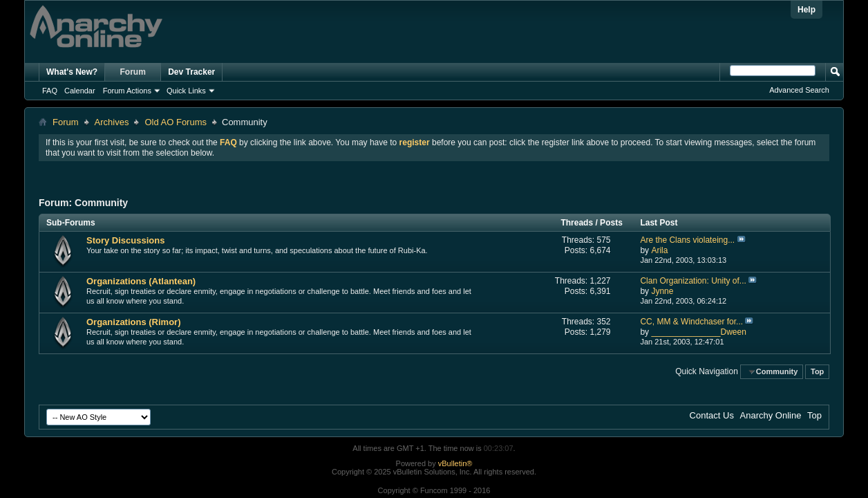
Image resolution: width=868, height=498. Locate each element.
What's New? (72, 72)
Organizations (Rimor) (134, 322)
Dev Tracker (191, 72)
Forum (133, 72)
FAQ (50, 91)
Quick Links (186, 91)
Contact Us (712, 415)
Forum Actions (127, 91)
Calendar (80, 91)
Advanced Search (799, 90)
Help (806, 10)
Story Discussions (125, 240)
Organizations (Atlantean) (141, 281)
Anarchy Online (771, 415)
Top (817, 371)
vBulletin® (455, 463)
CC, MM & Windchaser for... (691, 322)
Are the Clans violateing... (687, 240)
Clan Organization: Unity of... (693, 281)
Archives (112, 122)
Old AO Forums (176, 122)
